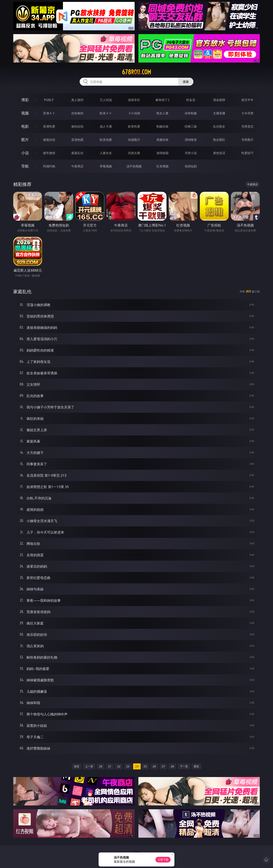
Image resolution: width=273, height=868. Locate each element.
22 (119, 766)
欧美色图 (106, 140)
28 (172, 766)
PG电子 (49, 100)
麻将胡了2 (162, 100)
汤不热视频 (134, 166)
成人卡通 (106, 126)
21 (110, 766)
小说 (25, 153)
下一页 (184, 766)
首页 (77, 766)
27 (163, 766)
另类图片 (247, 140)
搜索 (186, 82)
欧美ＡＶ (106, 113)
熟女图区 (219, 140)
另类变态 (247, 126)
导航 (25, 166)
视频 (25, 113)
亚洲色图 (77, 140)
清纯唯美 (191, 140)
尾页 (196, 766)
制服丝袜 (162, 126)
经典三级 (191, 126)
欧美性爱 (134, 126)
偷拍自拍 (77, 126)
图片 (25, 140)
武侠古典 (134, 153)
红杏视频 (162, 166)
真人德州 (77, 100)
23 (128, 766)
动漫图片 (134, 140)
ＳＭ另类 (247, 113)
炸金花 (191, 100)
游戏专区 (134, 100)
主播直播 (219, 113)
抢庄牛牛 (247, 100)
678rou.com (136, 72)
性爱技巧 (247, 153)
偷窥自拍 (49, 140)
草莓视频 (106, 166)
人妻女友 (106, 153)
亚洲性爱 (49, 126)
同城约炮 (49, 166)
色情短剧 (191, 166)
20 (101, 766)
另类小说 (191, 153)
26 (154, 766)
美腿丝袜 (162, 140)
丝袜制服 (191, 113)
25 (145, 766)
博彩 (25, 100)
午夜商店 (77, 166)
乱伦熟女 (219, 126)
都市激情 (49, 153)
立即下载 (163, 860)
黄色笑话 (219, 153)
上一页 (89, 766)
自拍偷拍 (77, 113)
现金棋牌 (219, 100)
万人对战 (106, 100)
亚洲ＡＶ (49, 113)
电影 (25, 126)
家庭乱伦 (77, 153)
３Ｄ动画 (134, 113)
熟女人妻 (162, 113)
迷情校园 (162, 153)
